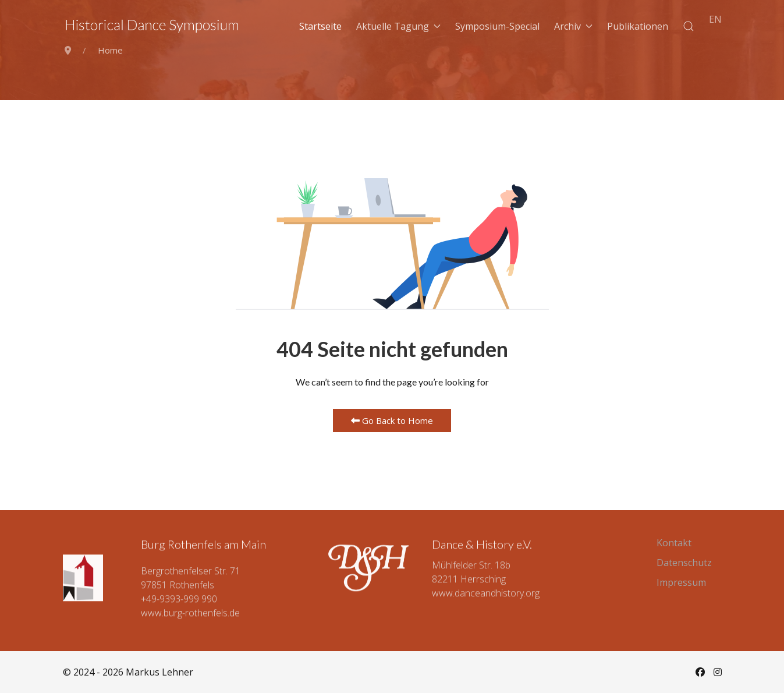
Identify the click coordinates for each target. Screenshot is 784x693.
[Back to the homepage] (152, 26)
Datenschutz (684, 563)
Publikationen (638, 26)
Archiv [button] (573, 26)
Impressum (681, 582)
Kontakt (674, 543)
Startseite (320, 26)
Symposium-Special (497, 26)
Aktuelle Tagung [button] (398, 26)
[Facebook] (700, 672)
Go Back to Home (392, 420)
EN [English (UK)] (715, 19)
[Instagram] (718, 672)
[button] (689, 26)
